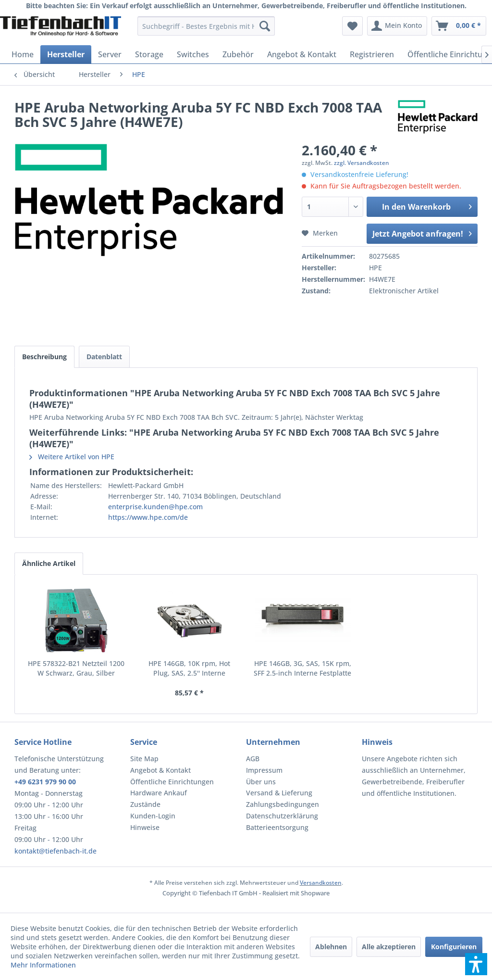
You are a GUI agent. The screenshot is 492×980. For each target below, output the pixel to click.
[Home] (23, 54)
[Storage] (149, 54)
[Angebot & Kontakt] (302, 54)
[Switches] (193, 54)
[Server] (110, 54)
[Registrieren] (372, 54)
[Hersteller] (66, 54)
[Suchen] (265, 26)
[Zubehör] (238, 54)
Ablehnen (331, 947)
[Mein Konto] (397, 26)
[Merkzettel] (352, 26)
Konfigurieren (454, 947)
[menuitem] (206, 26)
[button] (476, 964)
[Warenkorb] (459, 26)
